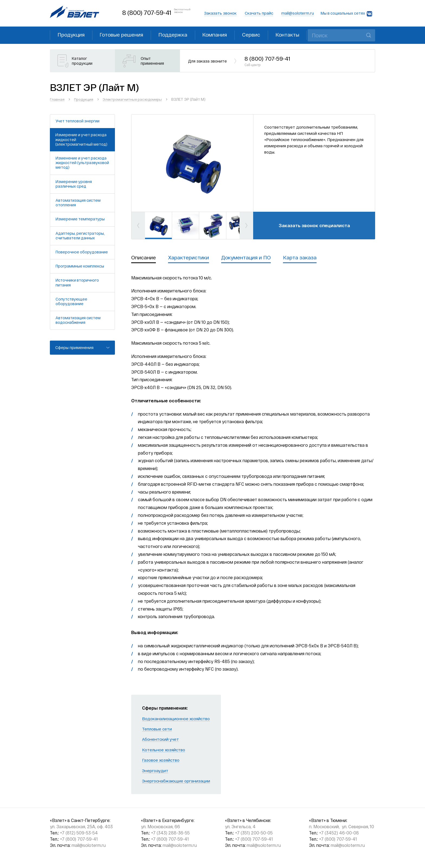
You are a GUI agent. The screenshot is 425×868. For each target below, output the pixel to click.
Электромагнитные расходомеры (136, 99)
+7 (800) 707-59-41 (79, 839)
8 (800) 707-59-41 (147, 12)
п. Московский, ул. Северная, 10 (342, 827)
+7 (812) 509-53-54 (79, 833)
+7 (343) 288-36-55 (170, 833)
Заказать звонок (220, 13)
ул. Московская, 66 (160, 827)
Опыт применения (153, 61)
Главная (57, 99)
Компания (223, 35)
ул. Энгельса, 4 (240, 827)
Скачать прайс (259, 13)
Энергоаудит (156, 771)
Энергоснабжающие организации (177, 781)
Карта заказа (305, 258)
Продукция (72, 35)
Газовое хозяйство (162, 761)
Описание (144, 258)
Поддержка (179, 35)
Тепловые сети (158, 729)
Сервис (262, 35)
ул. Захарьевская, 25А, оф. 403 (81, 827)
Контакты (300, 35)
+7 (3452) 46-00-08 (339, 833)
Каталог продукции (83, 61)
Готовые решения (126, 35)
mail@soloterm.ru (298, 13)
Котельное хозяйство (165, 750)
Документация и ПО (249, 258)
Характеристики (190, 258)
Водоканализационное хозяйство (177, 719)
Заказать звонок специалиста (314, 226)
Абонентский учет (161, 740)
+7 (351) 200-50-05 (254, 833)
